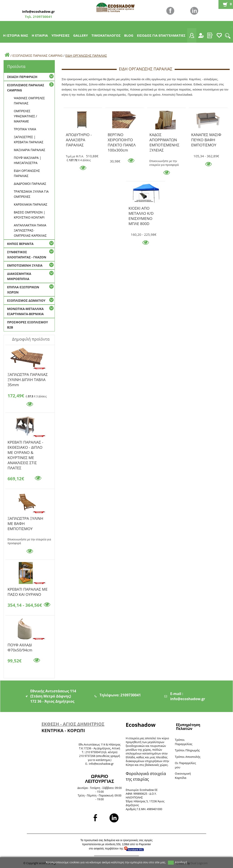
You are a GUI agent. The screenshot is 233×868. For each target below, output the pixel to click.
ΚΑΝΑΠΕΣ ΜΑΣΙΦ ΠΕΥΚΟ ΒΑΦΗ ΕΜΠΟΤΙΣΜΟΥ (206, 135)
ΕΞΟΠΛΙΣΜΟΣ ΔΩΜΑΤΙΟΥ (26, 300)
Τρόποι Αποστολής (188, 757)
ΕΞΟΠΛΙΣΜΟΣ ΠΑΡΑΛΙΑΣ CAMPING (37, 56)
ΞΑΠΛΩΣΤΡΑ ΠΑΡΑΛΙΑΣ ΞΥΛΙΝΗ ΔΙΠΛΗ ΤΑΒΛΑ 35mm (28, 375)
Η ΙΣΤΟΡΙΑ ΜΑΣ (16, 35)
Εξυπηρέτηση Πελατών (188, 727)
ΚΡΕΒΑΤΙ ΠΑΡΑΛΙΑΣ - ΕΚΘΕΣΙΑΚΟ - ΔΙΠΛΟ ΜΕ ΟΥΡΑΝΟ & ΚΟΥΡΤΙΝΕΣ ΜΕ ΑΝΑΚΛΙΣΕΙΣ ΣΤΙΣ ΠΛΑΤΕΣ (25, 443)
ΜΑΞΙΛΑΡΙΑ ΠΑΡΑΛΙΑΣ (30, 150)
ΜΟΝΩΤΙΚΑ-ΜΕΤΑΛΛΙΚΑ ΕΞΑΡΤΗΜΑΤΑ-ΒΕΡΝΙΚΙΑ (25, 311)
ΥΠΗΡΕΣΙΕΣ (60, 35)
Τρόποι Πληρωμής (187, 750)
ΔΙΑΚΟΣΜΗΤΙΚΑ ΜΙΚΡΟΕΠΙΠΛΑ (19, 276)
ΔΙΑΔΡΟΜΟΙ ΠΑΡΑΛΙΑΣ (30, 184)
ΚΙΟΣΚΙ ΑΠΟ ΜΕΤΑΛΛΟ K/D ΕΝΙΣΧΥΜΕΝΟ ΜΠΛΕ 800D (141, 209)
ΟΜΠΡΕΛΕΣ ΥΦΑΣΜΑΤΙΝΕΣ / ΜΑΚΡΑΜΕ (25, 116)
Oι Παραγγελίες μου (185, 765)
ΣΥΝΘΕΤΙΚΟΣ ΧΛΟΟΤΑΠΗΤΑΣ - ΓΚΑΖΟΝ (27, 255)
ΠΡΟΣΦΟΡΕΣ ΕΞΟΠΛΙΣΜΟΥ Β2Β (28, 325)
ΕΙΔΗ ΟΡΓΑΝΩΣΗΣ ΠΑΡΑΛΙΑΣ (86, 56)
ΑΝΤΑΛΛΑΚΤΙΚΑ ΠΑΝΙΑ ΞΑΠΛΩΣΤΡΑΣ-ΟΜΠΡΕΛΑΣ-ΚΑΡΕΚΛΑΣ (30, 230)
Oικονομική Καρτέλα (183, 776)
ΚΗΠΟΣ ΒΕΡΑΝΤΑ (20, 244)
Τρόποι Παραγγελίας (184, 742)
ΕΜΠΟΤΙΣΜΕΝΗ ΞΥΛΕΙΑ (25, 265)
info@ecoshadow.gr (38, 11)
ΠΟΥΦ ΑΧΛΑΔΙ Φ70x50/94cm (20, 646)
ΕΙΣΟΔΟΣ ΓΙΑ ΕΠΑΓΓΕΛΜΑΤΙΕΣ (161, 35)
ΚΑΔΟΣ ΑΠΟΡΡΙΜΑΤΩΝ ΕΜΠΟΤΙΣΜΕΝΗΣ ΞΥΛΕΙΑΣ (164, 135)
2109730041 (42, 17)
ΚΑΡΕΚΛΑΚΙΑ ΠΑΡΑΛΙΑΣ (31, 204)
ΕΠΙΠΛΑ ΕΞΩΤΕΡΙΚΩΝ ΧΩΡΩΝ (23, 290)
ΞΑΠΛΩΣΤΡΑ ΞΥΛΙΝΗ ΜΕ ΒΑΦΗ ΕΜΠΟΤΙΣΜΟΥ (25, 519)
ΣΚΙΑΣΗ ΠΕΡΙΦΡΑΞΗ (22, 77)
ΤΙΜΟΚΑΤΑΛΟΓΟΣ (106, 35)
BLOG (129, 35)
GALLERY (80, 35)
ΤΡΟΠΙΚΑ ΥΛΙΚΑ (25, 129)
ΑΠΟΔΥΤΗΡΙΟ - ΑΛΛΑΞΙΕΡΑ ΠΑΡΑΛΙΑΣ (79, 135)
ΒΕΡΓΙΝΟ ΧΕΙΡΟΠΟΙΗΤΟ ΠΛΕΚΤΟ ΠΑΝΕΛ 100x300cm (122, 135)
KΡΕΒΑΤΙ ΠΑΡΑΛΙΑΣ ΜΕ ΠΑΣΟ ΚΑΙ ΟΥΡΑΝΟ (28, 590)
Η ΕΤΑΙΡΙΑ (40, 35)
